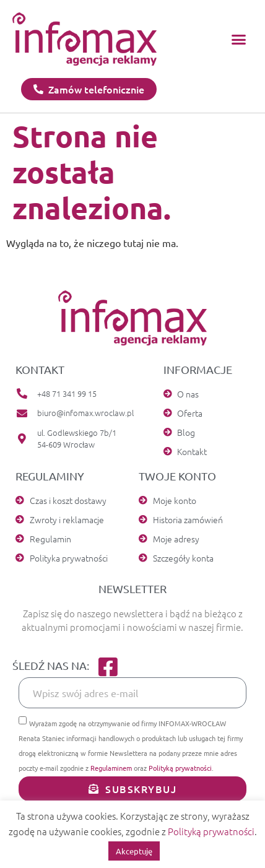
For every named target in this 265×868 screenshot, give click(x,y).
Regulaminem (111, 768)
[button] (238, 39)
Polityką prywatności (180, 768)
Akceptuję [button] (134, 851)
